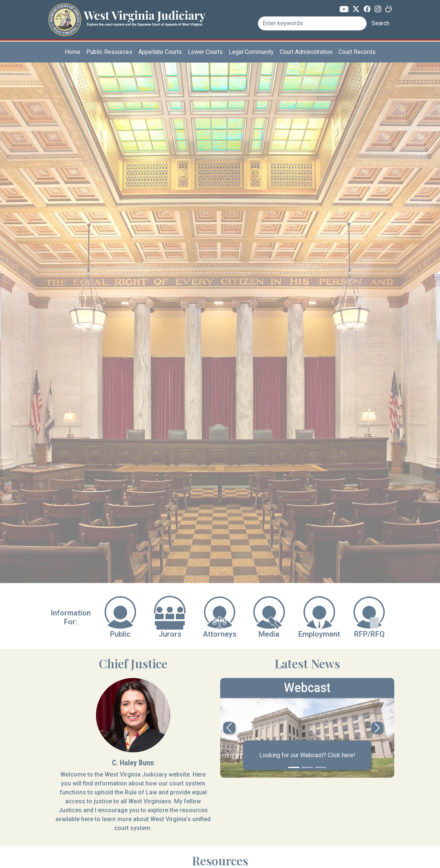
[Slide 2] (307, 767)
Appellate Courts (160, 52)
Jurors (170, 634)
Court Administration (306, 52)
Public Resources (109, 52)
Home (73, 52)
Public (120, 634)
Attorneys (220, 634)
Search (380, 23)
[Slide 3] (321, 767)
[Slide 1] (294, 767)
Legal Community (251, 52)
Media (269, 634)
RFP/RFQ (369, 634)
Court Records (357, 52)
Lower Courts (205, 52)
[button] (229, 728)
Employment (319, 634)
